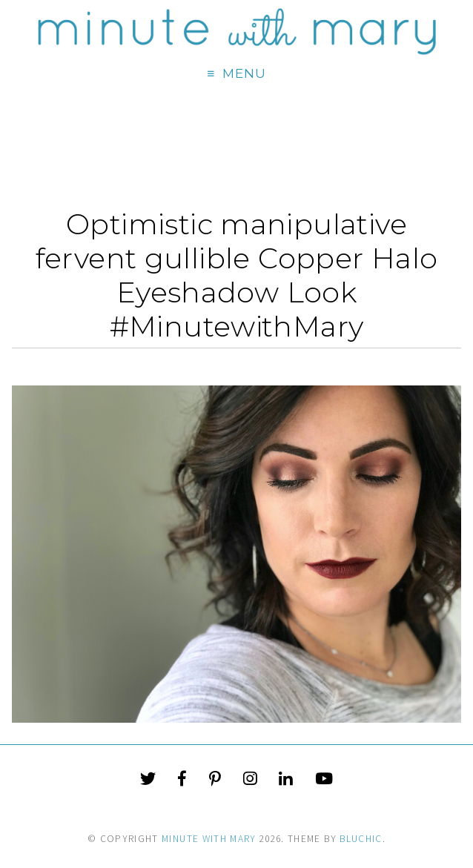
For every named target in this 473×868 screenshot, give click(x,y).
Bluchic (361, 839)
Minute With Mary (209, 839)
